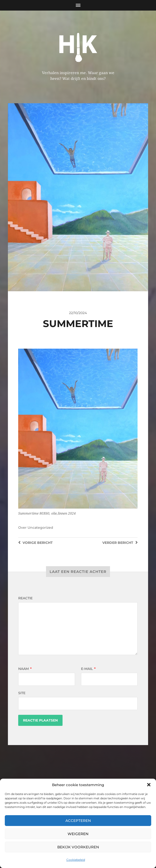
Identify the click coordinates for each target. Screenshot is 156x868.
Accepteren (78, 821)
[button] (149, 785)
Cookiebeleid (76, 860)
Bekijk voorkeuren (78, 847)
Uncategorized (40, 528)
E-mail (88, 669)
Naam (25, 669)
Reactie (25, 598)
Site (22, 693)
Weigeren (78, 834)
